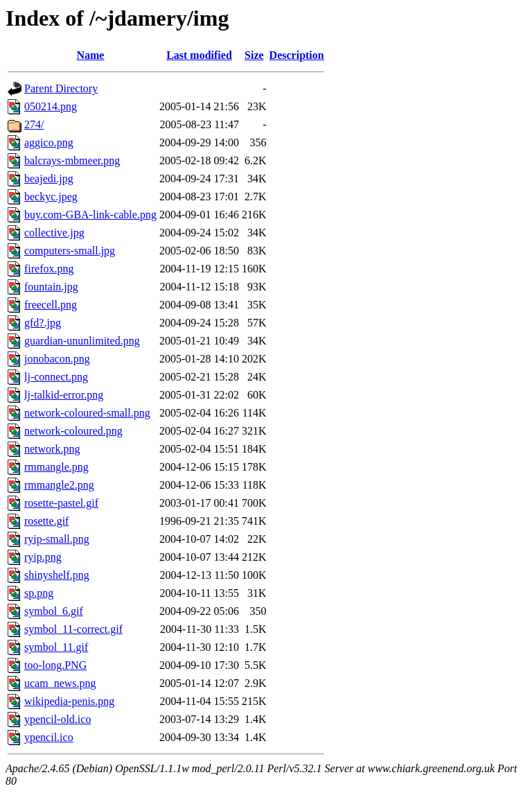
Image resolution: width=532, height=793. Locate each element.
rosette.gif (46, 521)
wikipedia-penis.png (69, 701)
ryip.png (43, 557)
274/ (34, 124)
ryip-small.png (57, 539)
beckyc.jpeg (51, 197)
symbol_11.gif (56, 647)
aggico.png (49, 142)
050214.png (51, 106)
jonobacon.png (57, 359)
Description (297, 55)
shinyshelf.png (57, 575)
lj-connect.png (56, 377)
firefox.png (49, 269)
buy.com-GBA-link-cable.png (90, 215)
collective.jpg (54, 233)
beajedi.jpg (49, 178)
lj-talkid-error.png (64, 395)
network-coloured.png (73, 431)
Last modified (199, 55)
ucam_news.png (60, 683)
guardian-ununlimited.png (82, 341)
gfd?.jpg (43, 323)
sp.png (39, 593)
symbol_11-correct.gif (73, 629)
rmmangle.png (56, 467)
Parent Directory (61, 88)
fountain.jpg (51, 287)
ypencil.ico (49, 737)
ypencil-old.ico (57, 719)
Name (90, 55)
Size (254, 55)
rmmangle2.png (59, 485)
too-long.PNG (55, 665)
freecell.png (51, 305)
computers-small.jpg (70, 251)
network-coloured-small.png (87, 413)
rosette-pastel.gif (61, 503)
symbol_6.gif (54, 611)
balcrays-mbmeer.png (72, 160)
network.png (52, 449)
